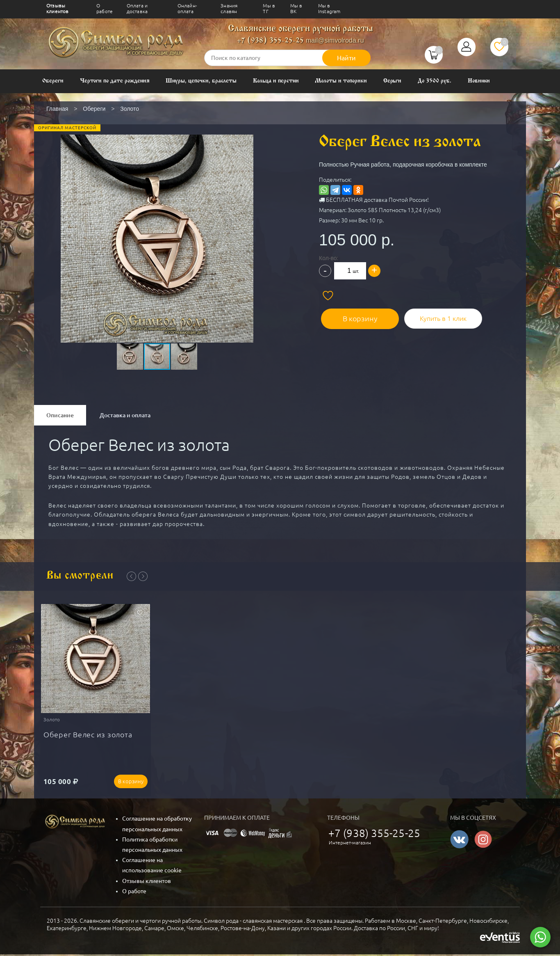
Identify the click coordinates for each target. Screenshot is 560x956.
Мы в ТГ (269, 8)
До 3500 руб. (434, 81)
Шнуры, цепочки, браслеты (201, 81)
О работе (105, 8)
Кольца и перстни (276, 81)
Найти (346, 58)
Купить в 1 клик (436, 316)
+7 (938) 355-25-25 (270, 41)
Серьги (393, 81)
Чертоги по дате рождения (115, 81)
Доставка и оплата (125, 415)
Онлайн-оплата (187, 8)
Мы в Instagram (329, 8)
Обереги (53, 81)
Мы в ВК (296, 8)
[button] (156, 219)
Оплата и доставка (137, 8)
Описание (60, 415)
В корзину (356, 316)
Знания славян (229, 8)
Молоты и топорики (341, 81)
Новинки (479, 81)
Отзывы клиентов (57, 8)
